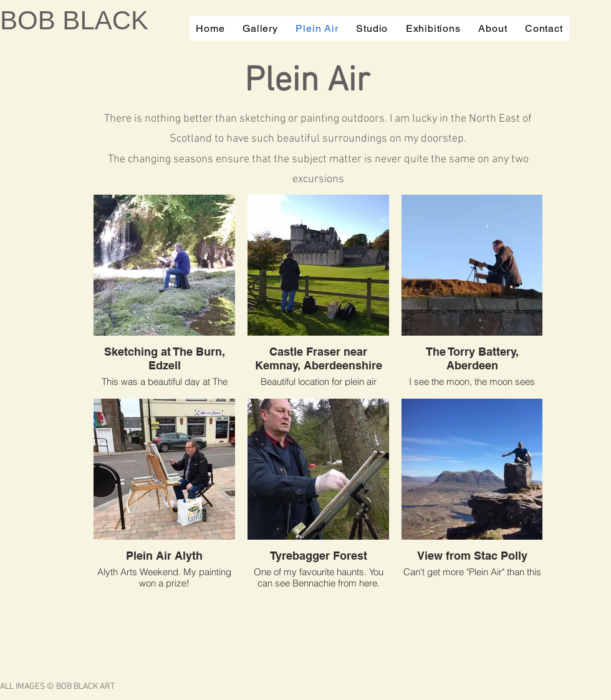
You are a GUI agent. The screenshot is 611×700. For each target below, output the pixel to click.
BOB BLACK (74, 20)
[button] (260, 28)
